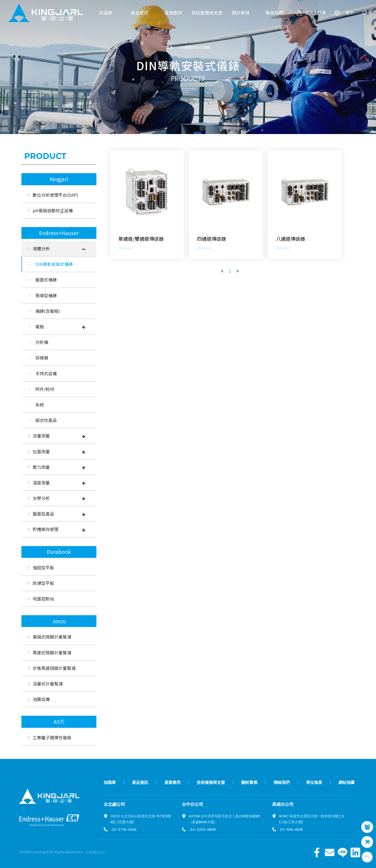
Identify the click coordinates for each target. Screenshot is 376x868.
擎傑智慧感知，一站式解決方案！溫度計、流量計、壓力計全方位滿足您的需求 (46, 13)
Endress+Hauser (59, 233)
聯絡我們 (282, 782)
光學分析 (41, 498)
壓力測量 (41, 467)
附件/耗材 (45, 389)
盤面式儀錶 (46, 280)
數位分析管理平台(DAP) (55, 195)
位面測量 (41, 451)
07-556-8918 (291, 830)
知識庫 (110, 782)
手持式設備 (46, 373)
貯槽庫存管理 (46, 529)
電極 (40, 327)
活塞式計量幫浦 (48, 684)
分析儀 (42, 342)
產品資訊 (140, 782)
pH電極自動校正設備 (53, 210)
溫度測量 (41, 483)
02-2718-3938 (124, 830)
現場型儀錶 (46, 295)
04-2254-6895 (203, 830)
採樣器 (42, 358)
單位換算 (314, 782)
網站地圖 (347, 782)
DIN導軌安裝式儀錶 (195, 48)
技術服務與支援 (211, 782)
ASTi (59, 722)
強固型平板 (43, 567)
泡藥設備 (41, 699)
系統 (40, 405)
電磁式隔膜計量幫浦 (52, 637)
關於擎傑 (249, 782)
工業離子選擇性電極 (52, 737)
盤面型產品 (43, 514)
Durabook (59, 552)
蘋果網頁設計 (96, 852)
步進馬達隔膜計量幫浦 (54, 668)
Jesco (59, 621)
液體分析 (41, 248)
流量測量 (41, 436)
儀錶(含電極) (48, 311)
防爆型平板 (43, 583)
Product (45, 156)
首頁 (169, 48)
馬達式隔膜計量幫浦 (52, 652)
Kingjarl (59, 179)
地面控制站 (43, 599)
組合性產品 (46, 420)
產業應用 (172, 782)
